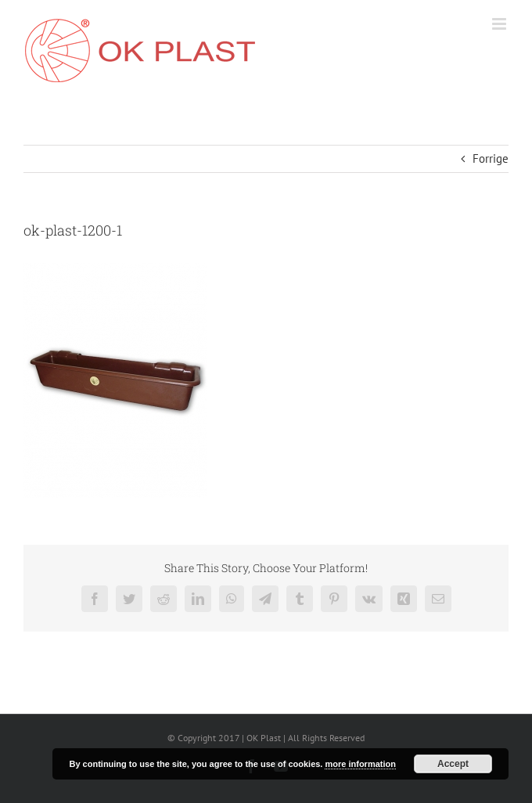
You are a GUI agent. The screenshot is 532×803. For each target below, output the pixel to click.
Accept (453, 764)
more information (360, 764)
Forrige (491, 158)
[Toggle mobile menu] (500, 24)
